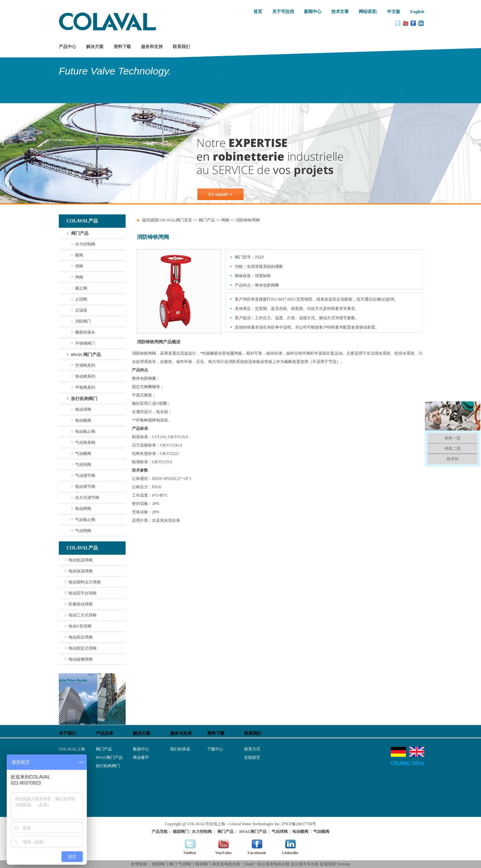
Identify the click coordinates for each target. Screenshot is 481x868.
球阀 (79, 266)
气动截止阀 (85, 520)
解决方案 (95, 47)
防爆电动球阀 (81, 604)
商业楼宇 (141, 757)
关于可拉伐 (283, 12)
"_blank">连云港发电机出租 (265, 864)
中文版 (394, 12)
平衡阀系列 (85, 387)
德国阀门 (160, 864)
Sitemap (343, 864)
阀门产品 (80, 233)
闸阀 (79, 277)
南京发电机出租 (226, 864)
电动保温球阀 (81, 571)
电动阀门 (203, 864)
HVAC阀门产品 (86, 355)
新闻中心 (313, 12)
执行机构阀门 (84, 399)
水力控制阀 (85, 244)
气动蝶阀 (83, 454)
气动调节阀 (85, 476)
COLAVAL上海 (72, 749)
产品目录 (105, 733)
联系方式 (252, 749)
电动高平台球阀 (83, 593)
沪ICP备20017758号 (299, 824)
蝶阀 (79, 255)
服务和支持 (152, 47)
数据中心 (141, 749)
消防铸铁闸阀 (248, 220)
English (417, 12)
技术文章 (340, 12)
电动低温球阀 (81, 560)
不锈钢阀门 (85, 343)
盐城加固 (328, 864)
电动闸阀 (83, 509)
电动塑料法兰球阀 (85, 582)
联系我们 (181, 47)
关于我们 (67, 733)
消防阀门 (83, 321)
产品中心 (67, 47)
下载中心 (215, 749)
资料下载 (122, 47)
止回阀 (81, 299)
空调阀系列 (85, 365)
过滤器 (81, 310)
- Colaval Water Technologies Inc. (253, 824)
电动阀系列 (85, 376)
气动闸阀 (83, 531)
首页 (258, 12)
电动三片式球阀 (83, 615)
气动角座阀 (85, 443)
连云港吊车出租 (305, 864)
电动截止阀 (85, 431)
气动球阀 (83, 465)
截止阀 (81, 288)
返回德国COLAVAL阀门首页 (167, 220)
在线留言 (252, 757)
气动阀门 (186, 864)
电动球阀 (83, 409)
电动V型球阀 (80, 626)
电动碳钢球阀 (81, 659)
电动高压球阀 (81, 637)
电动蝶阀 (83, 420)
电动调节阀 (85, 487)
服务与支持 (181, 733)
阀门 (173, 864)
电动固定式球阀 (83, 648)
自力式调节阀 (87, 498)
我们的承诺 (180, 749)
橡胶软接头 (85, 332)
